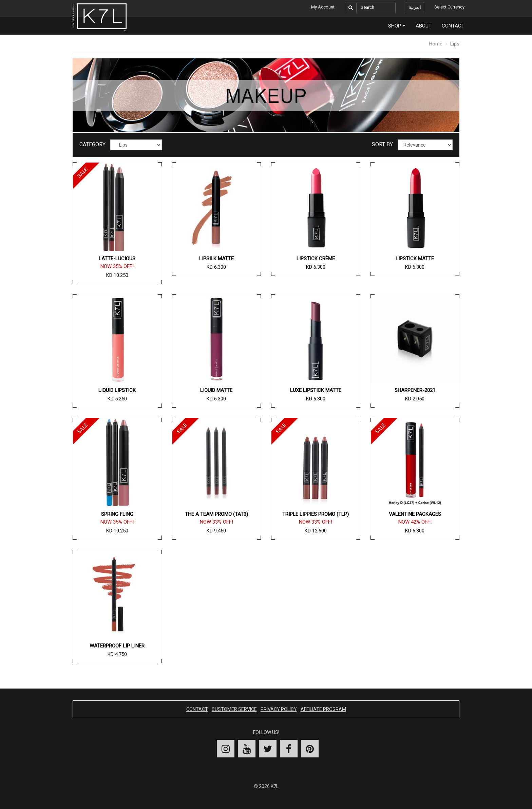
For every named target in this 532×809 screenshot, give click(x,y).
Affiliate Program (323, 709)
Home (436, 44)
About (424, 26)
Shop (397, 26)
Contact (453, 26)
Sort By (382, 144)
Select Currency (449, 7)
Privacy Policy (279, 709)
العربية (415, 7)
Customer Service (234, 709)
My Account (323, 7)
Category (92, 144)
